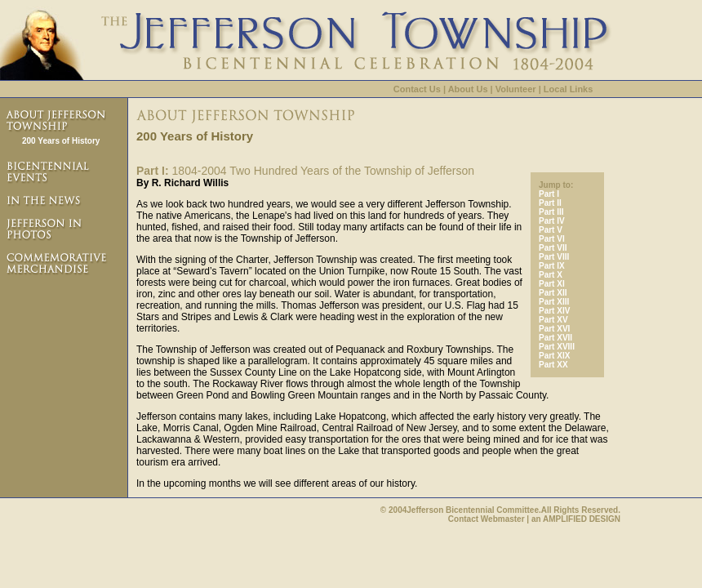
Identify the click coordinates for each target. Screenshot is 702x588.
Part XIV (554, 311)
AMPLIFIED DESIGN (582, 519)
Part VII (553, 248)
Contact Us (417, 89)
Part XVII (555, 338)
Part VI (552, 239)
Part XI (552, 284)
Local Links (569, 89)
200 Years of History (61, 141)
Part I (549, 194)
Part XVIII (557, 347)
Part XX (553, 365)
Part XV (553, 320)
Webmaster (503, 519)
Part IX (552, 266)
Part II (550, 203)
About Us (468, 89)
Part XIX (554, 356)
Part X (551, 275)
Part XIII (554, 302)
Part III (551, 212)
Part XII (553, 293)
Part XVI (554, 329)
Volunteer (516, 89)
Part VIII (554, 257)
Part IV (552, 221)
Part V (551, 230)
